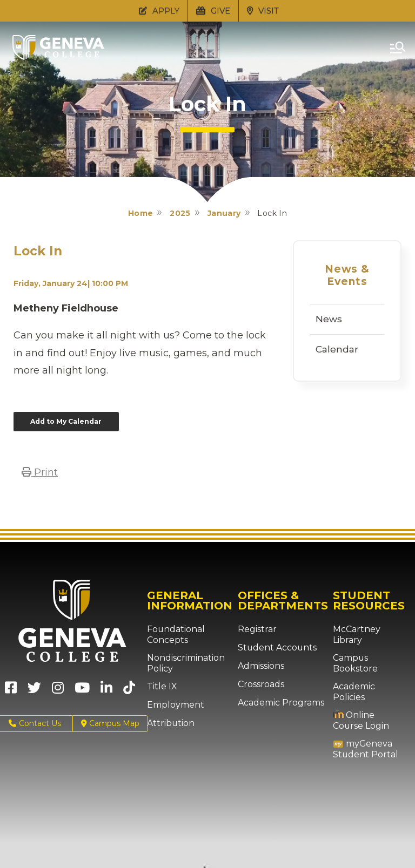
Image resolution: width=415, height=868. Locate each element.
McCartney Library (367, 628)
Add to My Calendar (62, 421)
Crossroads (258, 683)
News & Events (347, 275)
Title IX (160, 685)
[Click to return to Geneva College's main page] (58, 57)
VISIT (263, 11)
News (329, 319)
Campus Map (110, 722)
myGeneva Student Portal (361, 727)
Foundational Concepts (172, 633)
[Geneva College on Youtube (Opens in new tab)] (82, 690)
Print (40, 471)
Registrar (255, 628)
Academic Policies (367, 675)
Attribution (167, 722)
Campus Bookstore (353, 651)
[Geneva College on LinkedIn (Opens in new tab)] (106, 690)
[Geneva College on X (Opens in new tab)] (34, 690)
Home (141, 213)
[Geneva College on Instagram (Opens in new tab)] (58, 690)
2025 (180, 213)
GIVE (213, 11)
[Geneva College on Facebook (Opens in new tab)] (11, 690)
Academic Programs (276, 701)
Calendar (337, 349)
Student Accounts (272, 646)
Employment (172, 703)
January (224, 213)
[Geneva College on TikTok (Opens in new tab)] (132, 690)
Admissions (259, 664)
